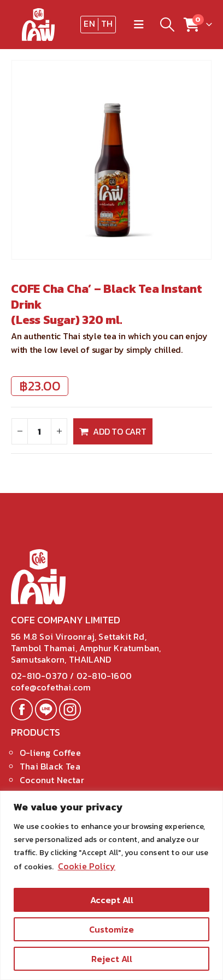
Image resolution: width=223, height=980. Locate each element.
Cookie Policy (87, 866)
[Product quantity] (39, 431)
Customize (111, 929)
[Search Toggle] (167, 25)
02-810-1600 (104, 676)
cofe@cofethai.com (51, 687)
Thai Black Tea (50, 766)
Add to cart (119, 431)
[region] (111, 885)
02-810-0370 (40, 676)
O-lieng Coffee (50, 753)
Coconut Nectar (52, 780)
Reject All (112, 959)
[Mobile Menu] (139, 25)
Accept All (112, 900)
